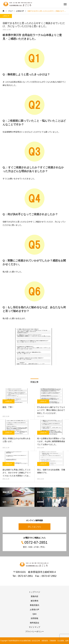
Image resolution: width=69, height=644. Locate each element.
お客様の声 (6, 16)
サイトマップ (34, 627)
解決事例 (34, 601)
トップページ (34, 592)
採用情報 (34, 618)
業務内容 (34, 596)
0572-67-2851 (25, 576)
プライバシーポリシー (34, 631)
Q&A (34, 614)
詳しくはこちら (34, 527)
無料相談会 (34, 623)
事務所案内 (34, 605)
